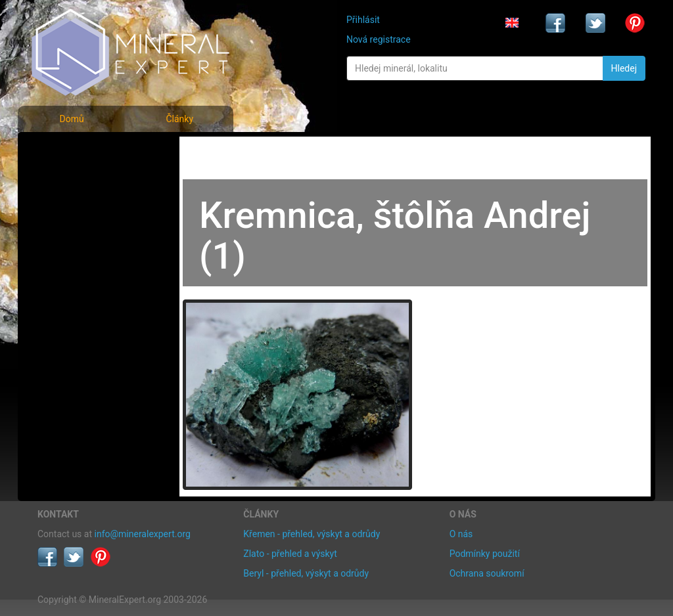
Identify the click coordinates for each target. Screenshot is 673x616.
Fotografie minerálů (90, 151)
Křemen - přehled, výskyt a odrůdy (312, 534)
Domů (71, 119)
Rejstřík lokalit (76, 238)
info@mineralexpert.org (143, 534)
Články (179, 119)
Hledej (624, 68)
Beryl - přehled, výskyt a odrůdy (306, 573)
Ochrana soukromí (487, 573)
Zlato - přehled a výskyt (290, 554)
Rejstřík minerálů (83, 180)
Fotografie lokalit (83, 209)
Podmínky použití (485, 554)
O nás (461, 534)
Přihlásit (363, 20)
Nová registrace (379, 39)
